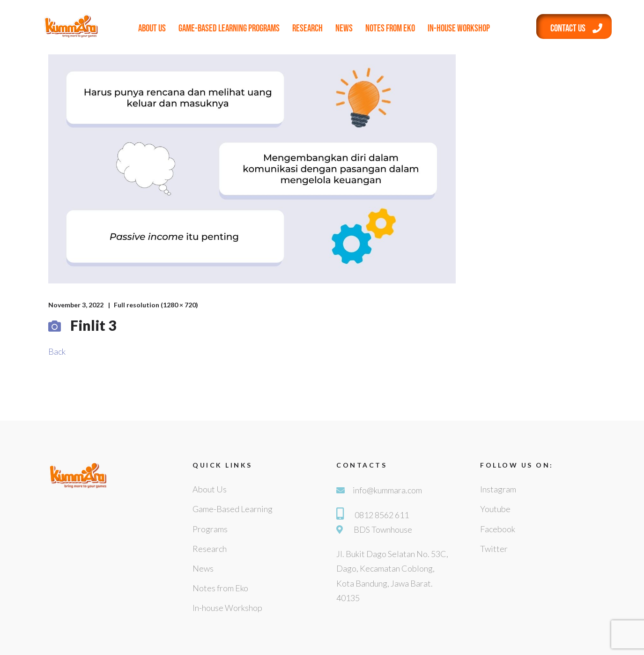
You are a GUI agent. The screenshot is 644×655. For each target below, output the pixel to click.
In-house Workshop (459, 28)
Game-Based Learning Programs (229, 28)
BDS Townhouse (383, 529)
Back (57, 351)
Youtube (495, 509)
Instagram (498, 489)
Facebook (498, 529)
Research (307, 28)
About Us (152, 28)
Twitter (494, 549)
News (344, 28)
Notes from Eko (390, 28)
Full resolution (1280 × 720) (156, 305)
